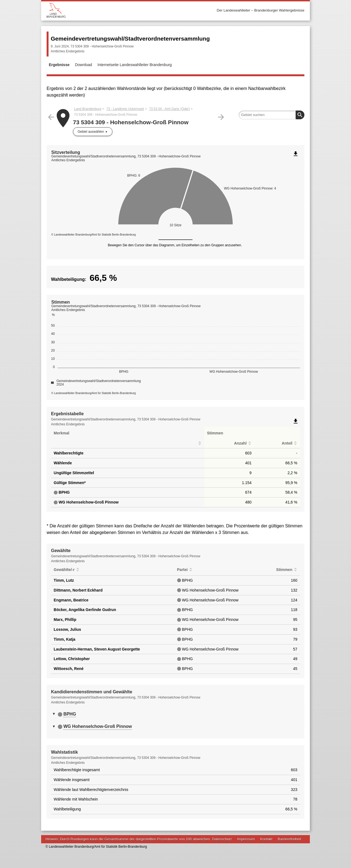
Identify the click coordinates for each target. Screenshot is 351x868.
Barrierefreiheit (289, 839)
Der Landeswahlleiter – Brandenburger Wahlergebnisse (261, 10)
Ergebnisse (59, 65)
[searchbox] (271, 115)
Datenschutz (222, 839)
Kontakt (266, 839)
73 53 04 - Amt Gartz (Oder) (170, 109)
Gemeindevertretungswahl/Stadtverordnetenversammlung (130, 39)
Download (83, 65)
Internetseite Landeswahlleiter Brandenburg (135, 65)
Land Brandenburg (88, 109)
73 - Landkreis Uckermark (125, 109)
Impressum (246, 839)
